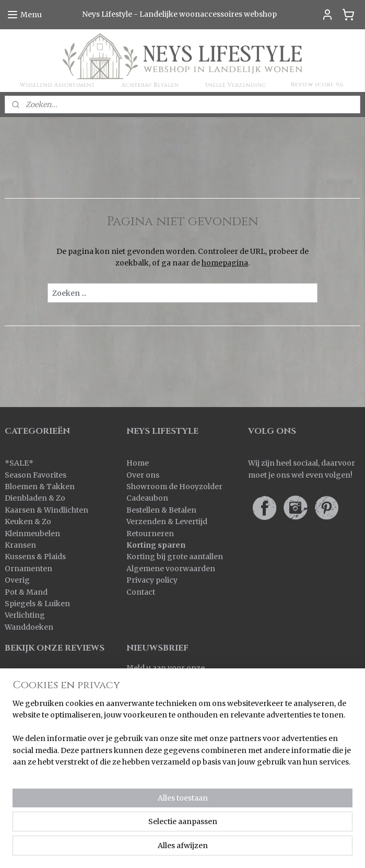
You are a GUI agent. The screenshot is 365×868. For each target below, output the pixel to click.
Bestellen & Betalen (161, 510)
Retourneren (150, 534)
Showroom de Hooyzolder (174, 487)
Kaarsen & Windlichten (46, 510)
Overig (17, 580)
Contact (141, 592)
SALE (19, 463)
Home (138, 463)
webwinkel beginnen (287, 831)
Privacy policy (152, 580)
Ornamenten (28, 569)
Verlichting (25, 615)
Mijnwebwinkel (182, 849)
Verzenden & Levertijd (167, 522)
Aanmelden (156, 703)
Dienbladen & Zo (35, 498)
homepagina (225, 263)
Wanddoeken (29, 627)
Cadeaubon (147, 498)
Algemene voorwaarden (171, 569)
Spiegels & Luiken (37, 604)
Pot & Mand (26, 592)
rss (247, 831)
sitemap (225, 831)
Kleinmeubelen (32, 534)
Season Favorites (36, 475)
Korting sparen (156, 545)
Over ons (143, 475)
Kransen (20, 545)
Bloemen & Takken (40, 487)
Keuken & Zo (28, 522)
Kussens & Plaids (35, 557)
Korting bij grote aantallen (175, 557)
